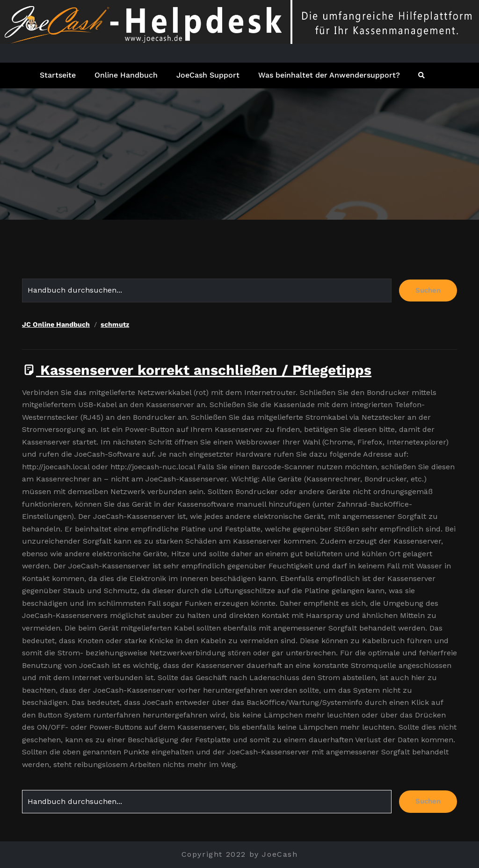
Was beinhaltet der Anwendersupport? (329, 75)
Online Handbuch (126, 75)
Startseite (58, 75)
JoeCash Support (208, 75)
